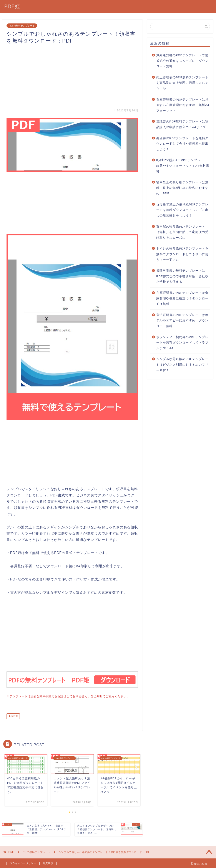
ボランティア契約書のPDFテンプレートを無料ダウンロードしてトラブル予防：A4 (182, 343)
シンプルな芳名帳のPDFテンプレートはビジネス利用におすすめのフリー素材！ (182, 365)
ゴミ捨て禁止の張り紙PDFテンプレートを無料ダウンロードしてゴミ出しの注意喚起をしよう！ (182, 210)
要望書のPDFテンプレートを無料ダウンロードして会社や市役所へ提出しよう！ (182, 144)
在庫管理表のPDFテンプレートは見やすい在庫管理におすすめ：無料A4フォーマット (183, 105)
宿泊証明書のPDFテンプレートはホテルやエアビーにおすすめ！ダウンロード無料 (182, 321)
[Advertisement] (72, 75)
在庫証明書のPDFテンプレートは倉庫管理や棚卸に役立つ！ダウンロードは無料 (182, 298)
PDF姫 (12, 6)
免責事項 (48, 863)
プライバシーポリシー (23, 863)
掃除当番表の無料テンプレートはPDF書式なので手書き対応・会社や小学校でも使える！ (182, 276)
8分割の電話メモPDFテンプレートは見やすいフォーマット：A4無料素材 (183, 166)
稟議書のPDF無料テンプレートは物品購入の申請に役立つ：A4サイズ (182, 124)
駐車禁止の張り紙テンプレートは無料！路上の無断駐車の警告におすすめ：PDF (182, 188)
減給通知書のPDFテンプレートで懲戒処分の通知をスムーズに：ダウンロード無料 (182, 61)
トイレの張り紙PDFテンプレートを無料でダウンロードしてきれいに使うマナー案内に (182, 254)
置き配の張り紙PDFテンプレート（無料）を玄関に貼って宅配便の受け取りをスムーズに (182, 232)
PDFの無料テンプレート (22, 26)
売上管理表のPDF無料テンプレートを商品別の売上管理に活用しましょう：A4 (182, 83)
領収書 (14, 716)
